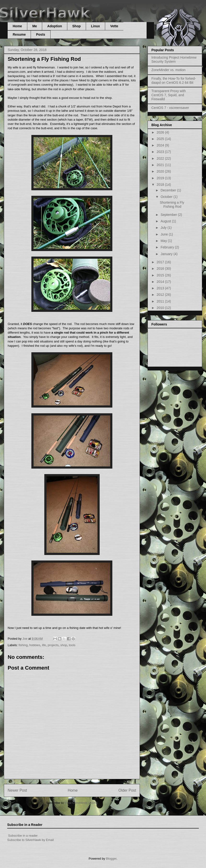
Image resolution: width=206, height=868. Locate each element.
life (44, 645)
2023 (161, 152)
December (169, 190)
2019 (161, 178)
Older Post (127, 790)
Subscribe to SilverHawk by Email (30, 840)
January (167, 254)
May (164, 241)
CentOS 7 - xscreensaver (170, 108)
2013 (161, 288)
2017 (161, 262)
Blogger (111, 859)
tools (72, 645)
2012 (161, 295)
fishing (23, 645)
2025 (161, 139)
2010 (161, 308)
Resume (19, 34)
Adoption (54, 26)
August (166, 221)
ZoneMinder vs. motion (168, 70)
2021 (161, 165)
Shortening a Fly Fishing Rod (172, 204)
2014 (161, 282)
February (168, 247)
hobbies (35, 645)
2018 (161, 185)
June (165, 234)
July (164, 228)
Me (35, 26)
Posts (40, 34)
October (167, 197)
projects (53, 645)
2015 (161, 275)
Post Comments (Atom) (81, 803)
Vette (114, 26)
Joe (25, 639)
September (169, 215)
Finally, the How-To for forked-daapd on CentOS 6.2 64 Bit (174, 81)
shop (64, 645)
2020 (161, 171)
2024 (161, 145)
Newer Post (17, 790)
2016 (161, 269)
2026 (161, 132)
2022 (161, 158)
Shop (77, 26)
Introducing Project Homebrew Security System (174, 59)
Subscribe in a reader (23, 836)
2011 (161, 301)
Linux (95, 26)
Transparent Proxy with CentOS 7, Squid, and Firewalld (169, 95)
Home (17, 26)
